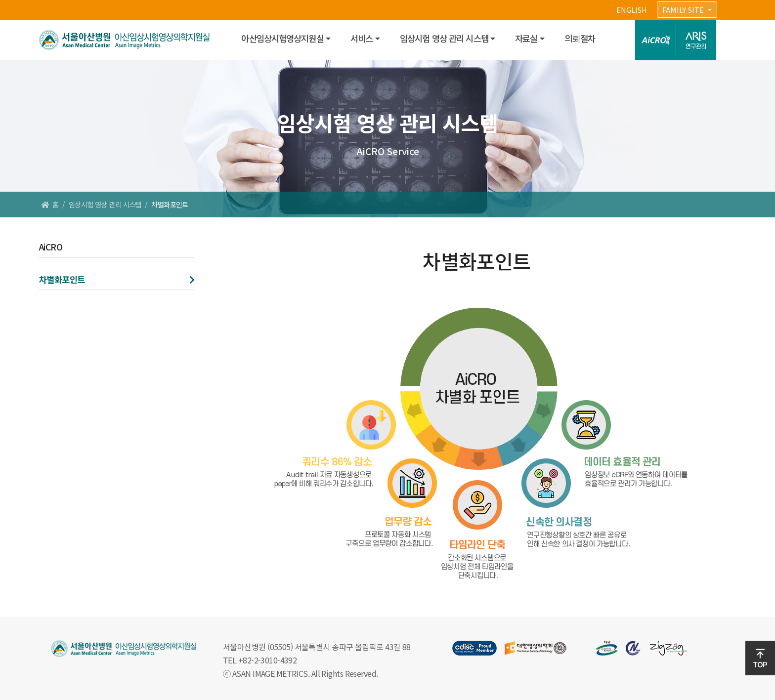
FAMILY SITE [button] (684, 10)
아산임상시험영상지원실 (282, 38)
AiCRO (51, 247)
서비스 (362, 38)
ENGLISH (632, 10)
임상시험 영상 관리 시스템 (444, 38)
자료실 (526, 38)
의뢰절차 (580, 38)
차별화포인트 (62, 279)
